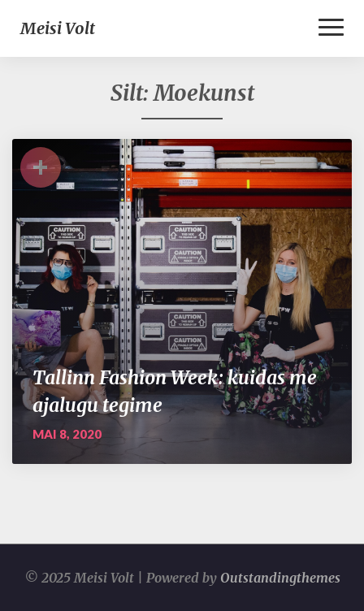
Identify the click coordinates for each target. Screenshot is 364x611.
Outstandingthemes (280, 578)
